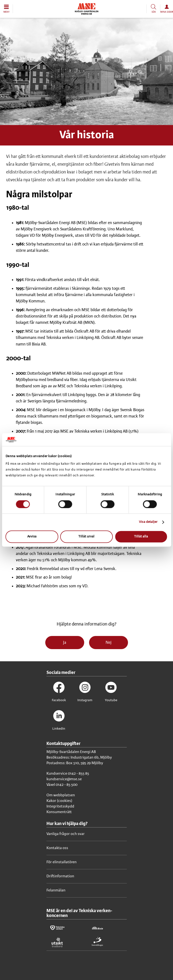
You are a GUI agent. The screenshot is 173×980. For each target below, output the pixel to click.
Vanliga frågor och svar (66, 834)
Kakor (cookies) (59, 801)
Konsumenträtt (59, 812)
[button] (6, 9)
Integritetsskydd (60, 806)
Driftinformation (60, 876)
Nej (109, 643)
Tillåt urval (86, 537)
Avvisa (32, 537)
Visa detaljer (148, 522)
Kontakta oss (57, 848)
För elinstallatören (62, 862)
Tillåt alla (141, 537)
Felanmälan (56, 890)
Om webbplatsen (61, 795)
